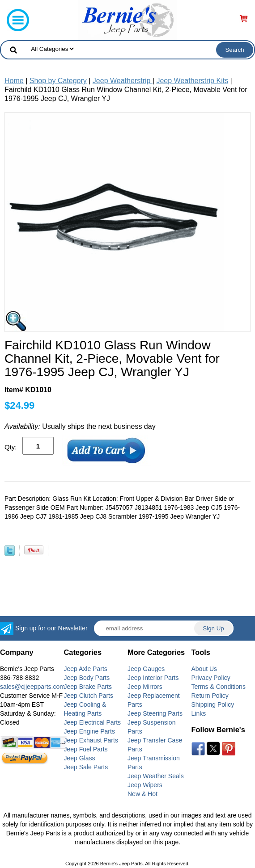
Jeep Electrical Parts (93, 722)
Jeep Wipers (145, 785)
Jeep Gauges (146, 669)
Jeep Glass (80, 758)
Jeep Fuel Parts (86, 749)
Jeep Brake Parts (88, 687)
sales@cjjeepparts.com (32, 687)
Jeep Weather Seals (156, 776)
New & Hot (142, 794)
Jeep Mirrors (145, 687)
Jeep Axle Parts (86, 669)
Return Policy (210, 696)
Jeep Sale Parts (86, 767)
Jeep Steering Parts (155, 713)
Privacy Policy (211, 678)
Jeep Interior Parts (153, 678)
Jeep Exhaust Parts (91, 740)
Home (14, 81)
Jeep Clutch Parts (89, 696)
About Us (204, 669)
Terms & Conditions (219, 687)
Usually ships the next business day (80, 426)
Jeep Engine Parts (89, 731)
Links (199, 713)
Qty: (11, 447)
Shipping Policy (213, 704)
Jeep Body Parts (87, 678)
